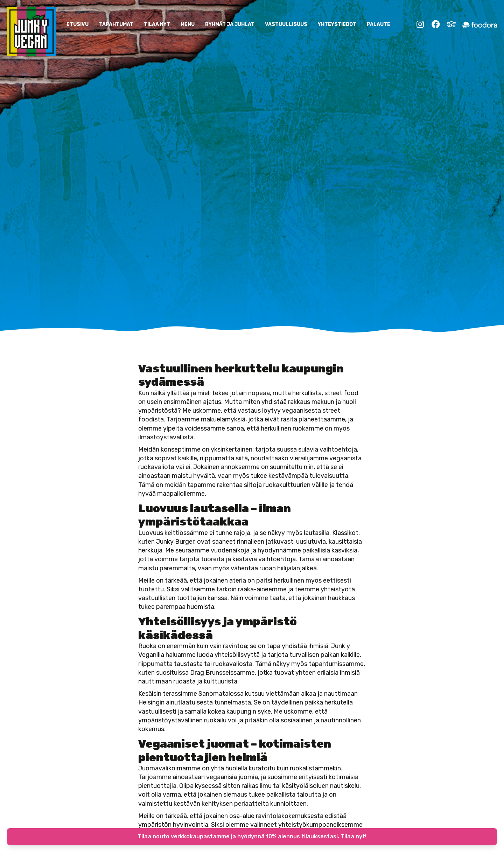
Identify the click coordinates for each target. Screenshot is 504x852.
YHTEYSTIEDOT (337, 24)
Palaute (379, 24)
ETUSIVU (78, 24)
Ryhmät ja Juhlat (230, 24)
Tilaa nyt (157, 24)
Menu (188, 24)
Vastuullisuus (286, 24)
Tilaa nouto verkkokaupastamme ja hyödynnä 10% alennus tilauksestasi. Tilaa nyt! (252, 836)
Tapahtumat (116, 24)
